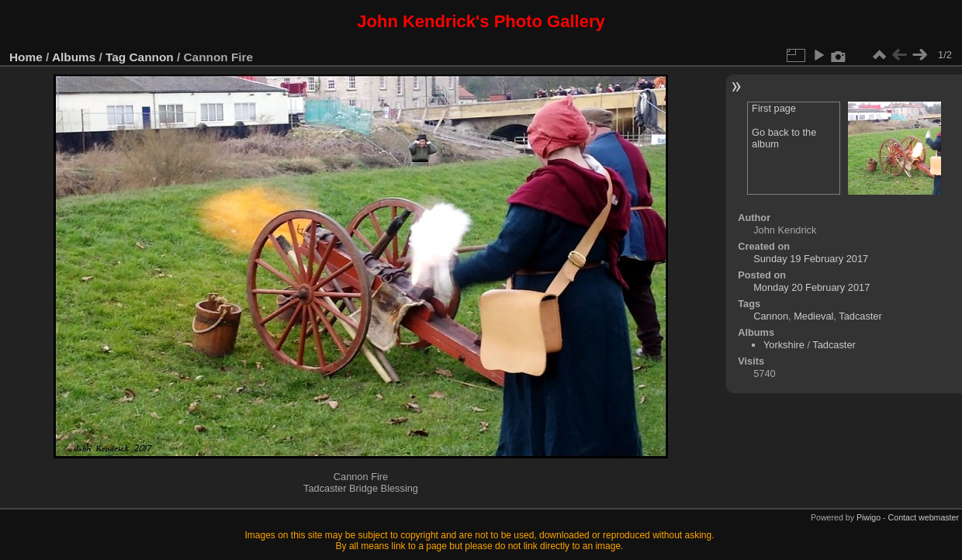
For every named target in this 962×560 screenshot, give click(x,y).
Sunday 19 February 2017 (811, 259)
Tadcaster (860, 316)
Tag (116, 57)
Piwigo (869, 517)
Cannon (152, 57)
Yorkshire (784, 345)
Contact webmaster (924, 517)
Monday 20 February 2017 (811, 287)
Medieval (813, 316)
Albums (74, 57)
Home (26, 57)
